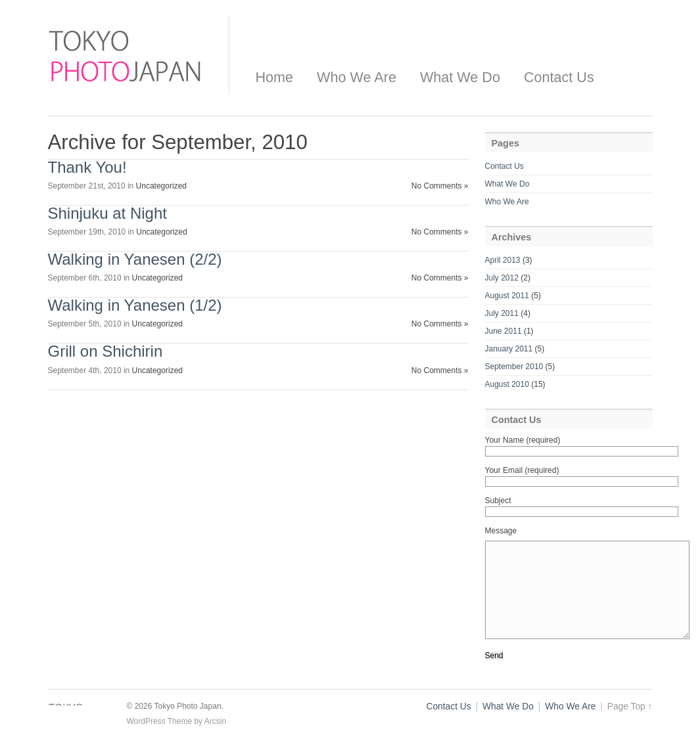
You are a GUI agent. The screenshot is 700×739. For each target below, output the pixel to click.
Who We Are (357, 77)
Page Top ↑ (630, 706)
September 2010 (514, 367)
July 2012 (502, 278)
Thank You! (87, 167)
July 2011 (502, 313)
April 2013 (503, 260)
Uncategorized (161, 186)
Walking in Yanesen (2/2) (135, 259)
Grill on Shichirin (105, 351)
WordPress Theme (160, 721)
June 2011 (503, 331)
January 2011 (509, 349)
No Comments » (440, 186)
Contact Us (559, 77)
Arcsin (215, 721)
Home (275, 77)
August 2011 (507, 296)
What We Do (460, 77)
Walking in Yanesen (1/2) (135, 305)
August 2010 (507, 384)
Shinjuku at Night (107, 213)
